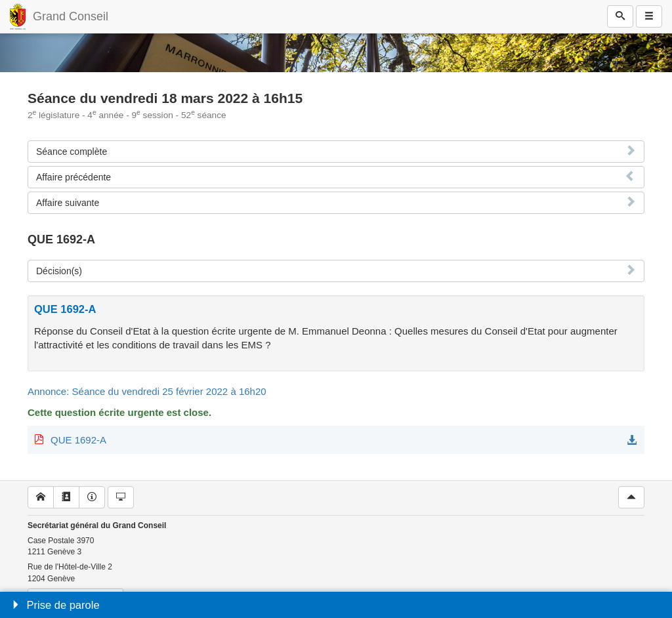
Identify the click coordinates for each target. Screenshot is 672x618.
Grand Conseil (71, 16)
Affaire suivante (68, 203)
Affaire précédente (73, 177)
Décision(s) (59, 271)
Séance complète (72, 152)
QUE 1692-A (78, 440)
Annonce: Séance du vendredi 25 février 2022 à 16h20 (147, 391)
